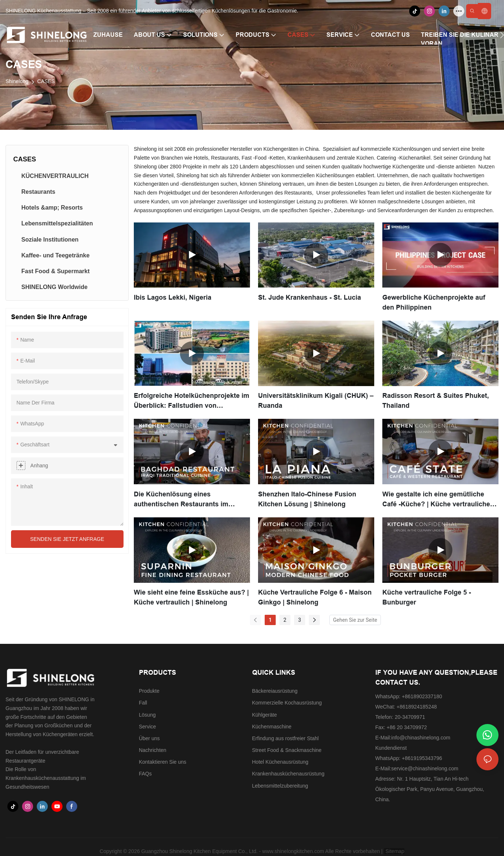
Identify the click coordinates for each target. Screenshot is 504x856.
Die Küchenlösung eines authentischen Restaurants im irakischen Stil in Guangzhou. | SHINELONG (182, 500)
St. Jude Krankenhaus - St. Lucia (310, 297)
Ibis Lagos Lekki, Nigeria (173, 297)
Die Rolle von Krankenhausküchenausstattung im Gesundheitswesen (46, 778)
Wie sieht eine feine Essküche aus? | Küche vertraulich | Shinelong (191, 597)
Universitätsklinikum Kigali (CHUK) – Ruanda (316, 401)
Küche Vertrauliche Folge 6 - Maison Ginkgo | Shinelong (315, 597)
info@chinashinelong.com (421, 738)
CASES (46, 81)
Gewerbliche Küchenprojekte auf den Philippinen (434, 302)
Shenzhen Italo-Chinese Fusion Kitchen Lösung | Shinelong (307, 499)
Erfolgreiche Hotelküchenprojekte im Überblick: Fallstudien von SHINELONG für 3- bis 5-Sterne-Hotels (192, 401)
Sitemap (394, 851)
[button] (502, 35)
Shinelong (17, 81)
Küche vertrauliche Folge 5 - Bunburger (427, 597)
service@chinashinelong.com (425, 768)
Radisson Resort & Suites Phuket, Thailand (436, 401)
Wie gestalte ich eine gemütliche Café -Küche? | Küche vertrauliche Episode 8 (436, 500)
